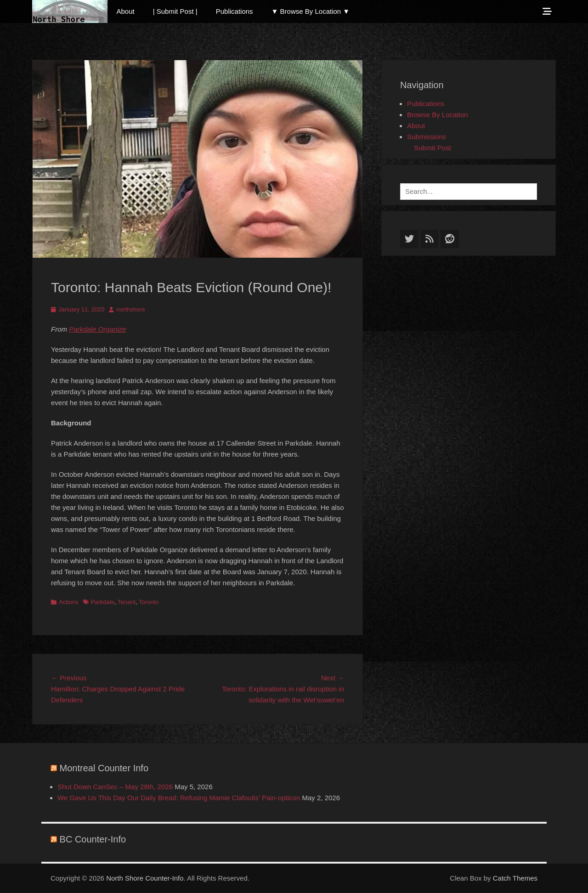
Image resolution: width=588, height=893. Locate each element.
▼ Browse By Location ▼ (311, 11)
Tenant (127, 602)
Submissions (427, 137)
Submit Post (433, 148)
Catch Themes (515, 878)
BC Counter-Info (93, 839)
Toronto (149, 602)
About (126, 11)
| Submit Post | (175, 11)
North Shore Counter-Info (145, 878)
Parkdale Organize (97, 329)
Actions (69, 602)
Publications (235, 11)
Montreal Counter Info (104, 768)
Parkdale (103, 602)
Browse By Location (438, 115)
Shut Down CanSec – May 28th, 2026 (115, 787)
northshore (130, 309)
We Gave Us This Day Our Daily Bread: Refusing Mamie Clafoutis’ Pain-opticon (179, 798)
